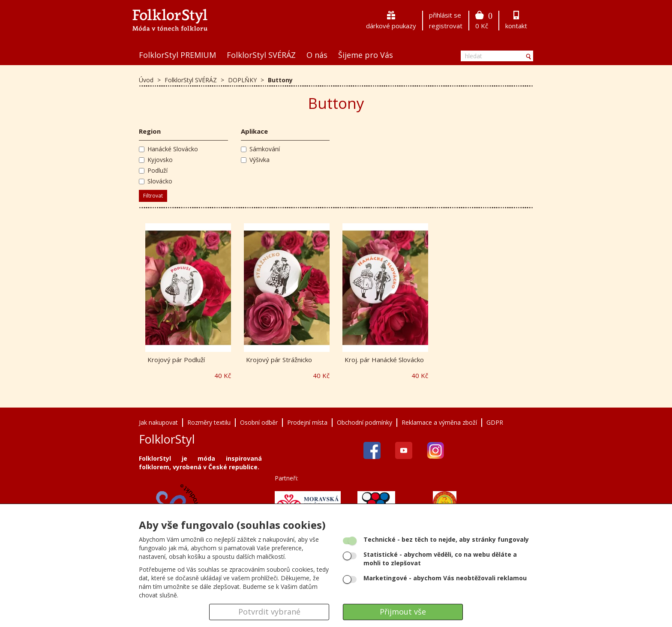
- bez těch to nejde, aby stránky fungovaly (446, 539)
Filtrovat (153, 196)
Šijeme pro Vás (366, 55)
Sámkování (260, 149)
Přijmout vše (403, 612)
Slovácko (156, 181)
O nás (317, 55)
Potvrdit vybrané (269, 612)
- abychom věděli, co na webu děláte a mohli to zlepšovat (440, 559)
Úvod (146, 80)
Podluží (153, 170)
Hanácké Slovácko (168, 149)
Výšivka (255, 160)
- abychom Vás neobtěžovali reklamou (445, 578)
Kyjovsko (156, 160)
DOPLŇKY (243, 80)
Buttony (280, 80)
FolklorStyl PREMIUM (177, 55)
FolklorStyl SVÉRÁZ (261, 55)
